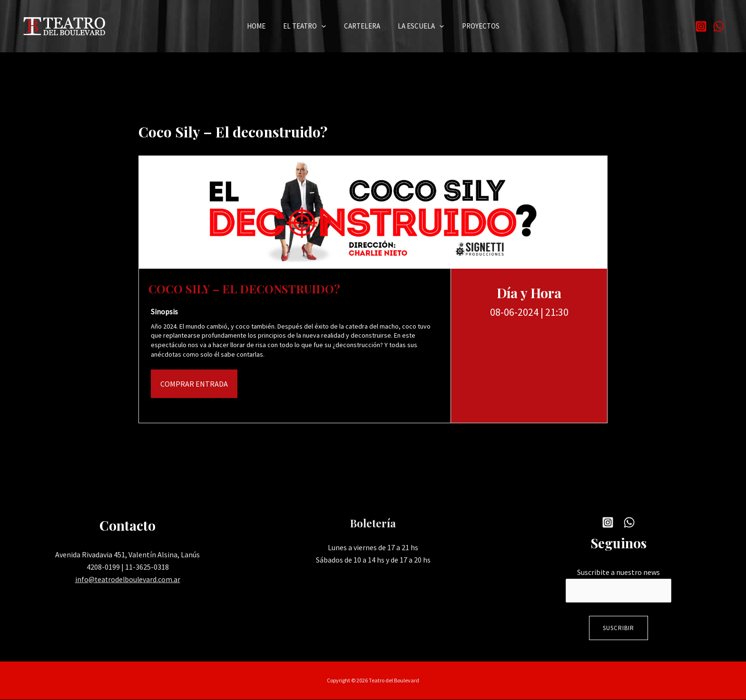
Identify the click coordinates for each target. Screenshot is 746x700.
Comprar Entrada (194, 384)
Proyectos (474, 26)
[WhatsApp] (719, 26)
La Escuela (417, 26)
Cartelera (362, 26)
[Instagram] (701, 26)
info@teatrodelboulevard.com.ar (128, 579)
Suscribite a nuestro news (618, 572)
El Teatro (308, 26)
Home (263, 26)
